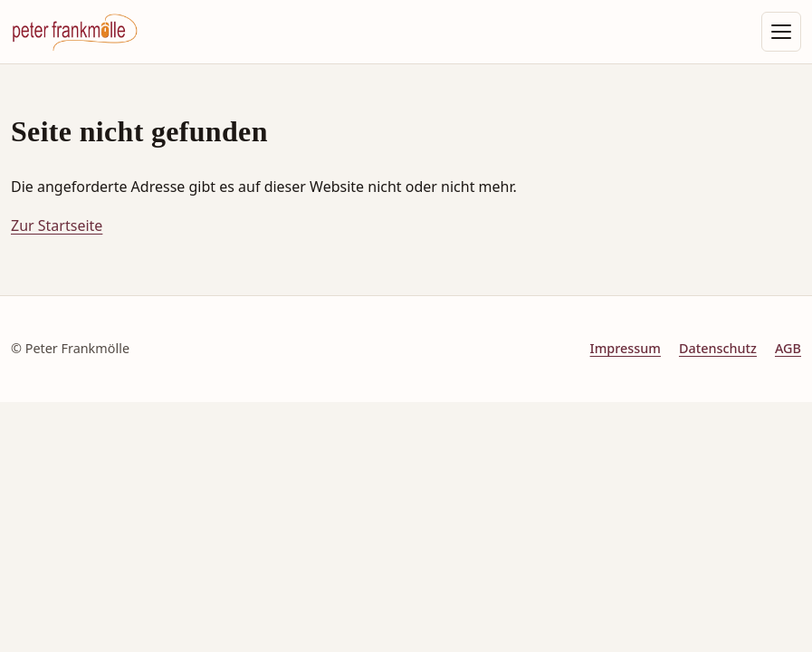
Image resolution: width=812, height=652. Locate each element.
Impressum (626, 348)
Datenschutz (718, 348)
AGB (788, 348)
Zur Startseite (57, 225)
